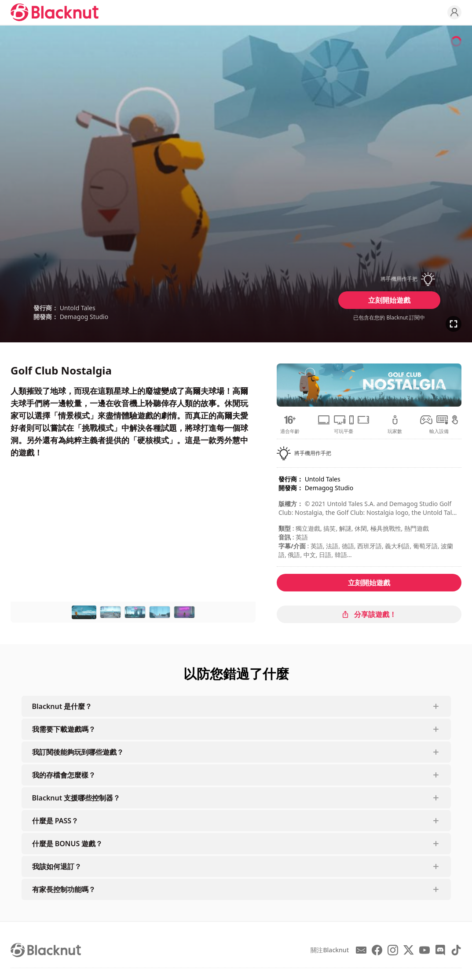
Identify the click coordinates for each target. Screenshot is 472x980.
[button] (389, 279)
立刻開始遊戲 (389, 300)
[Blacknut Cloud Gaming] (55, 12)
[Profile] (454, 12)
